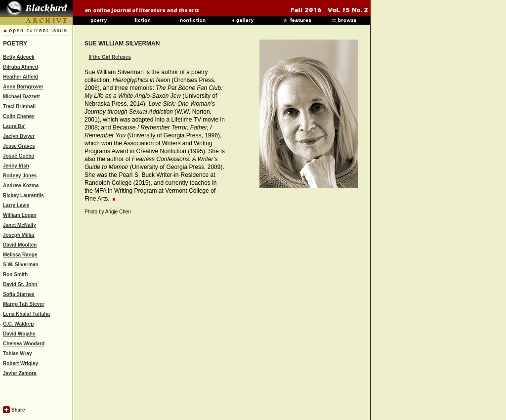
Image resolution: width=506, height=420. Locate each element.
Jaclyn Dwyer (19, 136)
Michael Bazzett (21, 97)
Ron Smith (15, 274)
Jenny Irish (16, 166)
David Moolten (20, 245)
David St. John (20, 284)
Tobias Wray (18, 354)
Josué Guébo (19, 156)
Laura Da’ (14, 126)
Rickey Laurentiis (23, 195)
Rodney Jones (20, 176)
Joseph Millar (19, 235)
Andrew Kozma (21, 186)
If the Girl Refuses (110, 57)
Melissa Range (20, 255)
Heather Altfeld (21, 77)
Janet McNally (20, 225)
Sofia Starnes (19, 294)
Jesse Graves (19, 146)
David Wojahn (19, 334)
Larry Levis (16, 205)
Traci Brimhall (19, 106)
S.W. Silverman (21, 265)
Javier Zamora (20, 373)
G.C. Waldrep (18, 324)
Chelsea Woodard (24, 344)
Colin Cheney (19, 116)
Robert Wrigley (21, 363)
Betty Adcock (19, 57)
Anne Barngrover (23, 87)
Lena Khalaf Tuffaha (26, 314)
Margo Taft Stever (24, 304)
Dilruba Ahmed (21, 67)
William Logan (20, 215)
